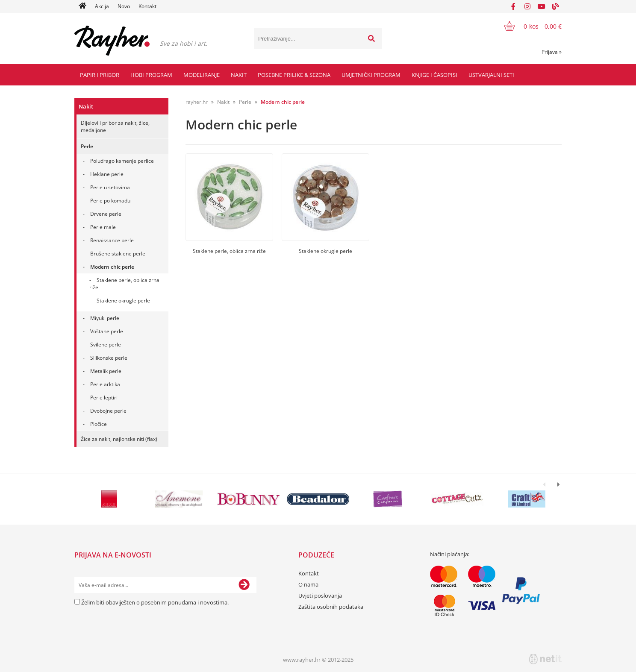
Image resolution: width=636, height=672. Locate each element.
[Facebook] (513, 6)
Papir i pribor (100, 75)
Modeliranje (202, 75)
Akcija (102, 6)
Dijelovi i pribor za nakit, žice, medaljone (115, 126)
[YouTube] (542, 6)
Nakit (239, 75)
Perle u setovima (110, 187)
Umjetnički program (371, 75)
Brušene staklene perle (118, 254)
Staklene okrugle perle (123, 301)
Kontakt (147, 6)
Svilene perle (106, 345)
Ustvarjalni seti (491, 75)
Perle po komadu (110, 201)
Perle (87, 146)
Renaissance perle (112, 240)
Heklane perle (107, 174)
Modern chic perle (112, 267)
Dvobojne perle (108, 411)
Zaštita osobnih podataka (331, 607)
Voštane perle (107, 331)
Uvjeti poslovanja (320, 596)
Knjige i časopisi (434, 75)
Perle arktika (105, 384)
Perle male (103, 227)
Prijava (552, 52)
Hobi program (151, 75)
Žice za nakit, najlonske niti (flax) (119, 439)
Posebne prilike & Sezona (294, 75)
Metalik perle (106, 371)
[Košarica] (528, 26)
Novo (124, 6)
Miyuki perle (105, 318)
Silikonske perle (109, 358)
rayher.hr (197, 102)
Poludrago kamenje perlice (122, 161)
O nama (308, 584)
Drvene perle (106, 214)
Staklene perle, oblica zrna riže (124, 284)
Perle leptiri (104, 398)
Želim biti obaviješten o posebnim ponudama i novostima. (155, 602)
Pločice (99, 424)
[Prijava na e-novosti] (244, 585)
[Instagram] (527, 6)
